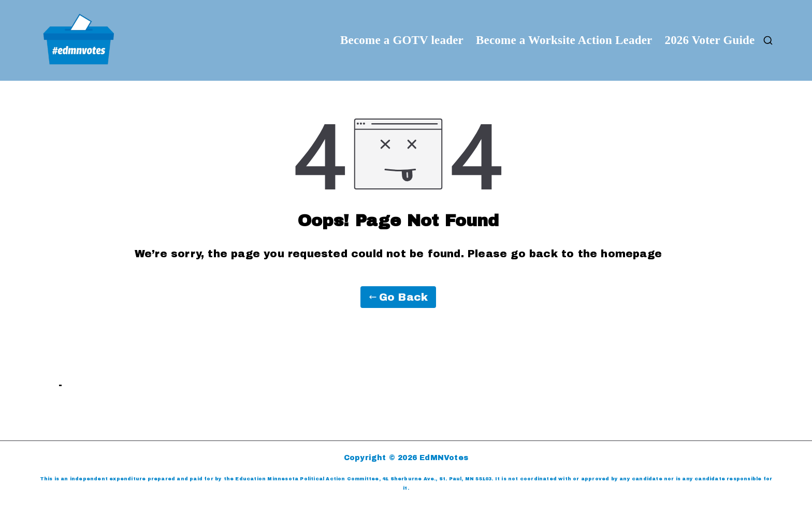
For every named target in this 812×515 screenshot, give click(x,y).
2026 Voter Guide (709, 40)
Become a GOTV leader (402, 40)
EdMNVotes (444, 458)
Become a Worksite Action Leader (564, 40)
